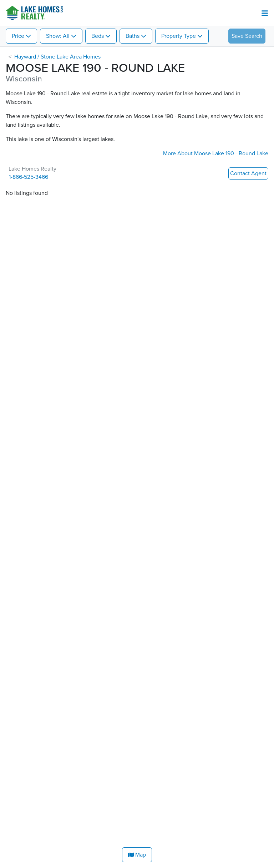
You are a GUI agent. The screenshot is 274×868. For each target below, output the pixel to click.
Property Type (179, 36)
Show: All (58, 36)
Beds (98, 36)
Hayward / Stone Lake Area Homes (57, 57)
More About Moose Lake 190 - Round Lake (216, 153)
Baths (133, 36)
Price (18, 36)
